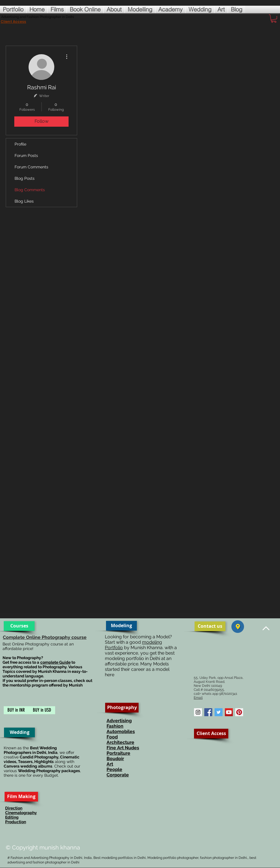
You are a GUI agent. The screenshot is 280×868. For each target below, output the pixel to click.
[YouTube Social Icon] (229, 712)
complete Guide (55, 662)
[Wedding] (19, 732)
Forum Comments (31, 167)
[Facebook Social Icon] (208, 712)
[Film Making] (21, 797)
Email (198, 698)
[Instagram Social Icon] (198, 712)
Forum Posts (26, 156)
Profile (20, 144)
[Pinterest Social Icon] (239, 712)
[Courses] (19, 626)
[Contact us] (210, 626)
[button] (274, 19)
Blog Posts (25, 178)
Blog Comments (30, 190)
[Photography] (122, 708)
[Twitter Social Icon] (219, 712)
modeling (152, 642)
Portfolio (114, 648)
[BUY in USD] (42, 710)
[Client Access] (211, 734)
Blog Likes (24, 201)
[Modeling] (121, 626)
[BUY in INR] (16, 710)
